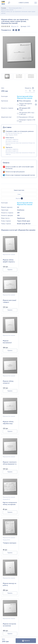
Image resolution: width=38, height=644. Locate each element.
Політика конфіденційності (19, 588)
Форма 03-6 (25, 378)
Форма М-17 (6, 378)
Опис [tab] (19, 194)
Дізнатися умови (19, 547)
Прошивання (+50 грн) (26, 117)
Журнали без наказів (7, 10)
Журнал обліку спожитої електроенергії (27, 301)
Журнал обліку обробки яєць (8, 342)
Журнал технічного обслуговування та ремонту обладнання (28, 342)
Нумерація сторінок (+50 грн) (27, 121)
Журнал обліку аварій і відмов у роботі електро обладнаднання (9, 261)
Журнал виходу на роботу (9, 423)
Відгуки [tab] (19, 198)
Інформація (19, 582)
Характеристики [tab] (19, 190)
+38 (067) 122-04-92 (21, 611)
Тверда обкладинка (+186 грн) (25, 105)
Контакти (19, 585)
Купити (26, 641)
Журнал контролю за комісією (28, 423)
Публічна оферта (19, 591)
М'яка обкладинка (25, 101)
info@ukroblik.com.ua (21, 607)
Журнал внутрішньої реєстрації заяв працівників (8, 301)
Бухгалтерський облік (15, 8)
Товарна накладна (28, 381)
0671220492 (24, 3)
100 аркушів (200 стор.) (25, 109)
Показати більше (19, 440)
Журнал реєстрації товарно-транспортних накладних (28, 261)
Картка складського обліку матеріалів (9, 382)
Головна (4, 8)
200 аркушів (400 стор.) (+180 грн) (27, 114)
